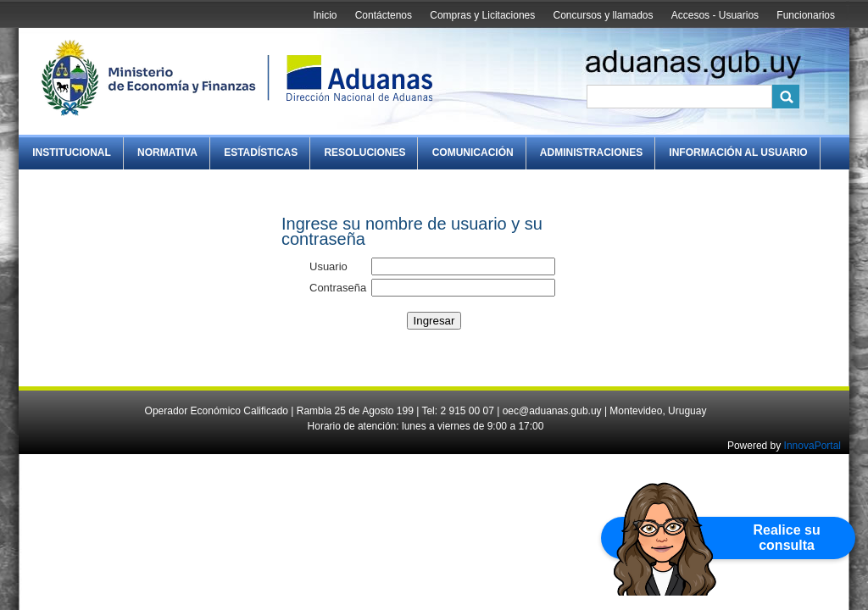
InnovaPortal (812, 446)
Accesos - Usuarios (715, 15)
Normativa (167, 152)
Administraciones (591, 152)
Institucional (72, 152)
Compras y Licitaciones (482, 15)
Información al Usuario (738, 152)
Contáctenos (384, 15)
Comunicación (473, 152)
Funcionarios (806, 15)
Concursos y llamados (603, 15)
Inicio (325, 15)
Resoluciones (364, 152)
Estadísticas (261, 152)
